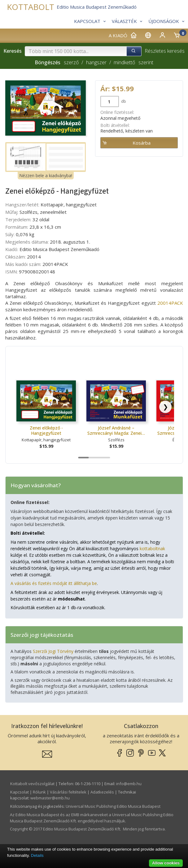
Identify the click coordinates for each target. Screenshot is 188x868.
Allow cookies (166, 863)
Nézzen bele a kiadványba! (46, 175)
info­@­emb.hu (129, 784)
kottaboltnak (152, 549)
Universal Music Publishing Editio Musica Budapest (113, 806)
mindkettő (124, 62)
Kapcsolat (20, 792)
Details (37, 855)
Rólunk (39, 792)
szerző (71, 62)
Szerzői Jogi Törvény (53, 651)
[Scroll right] (165, 407)
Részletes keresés (165, 51)
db (123, 101)
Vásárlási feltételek (68, 792)
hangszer (96, 62)
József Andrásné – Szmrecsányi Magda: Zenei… (116, 431)
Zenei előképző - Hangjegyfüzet (46, 431)
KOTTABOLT (31, 7)
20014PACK (170, 303)
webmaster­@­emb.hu (50, 798)
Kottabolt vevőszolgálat (32, 784)
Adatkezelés (102, 792)
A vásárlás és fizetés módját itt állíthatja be (54, 583)
